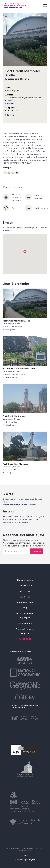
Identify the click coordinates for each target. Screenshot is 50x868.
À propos (25, 618)
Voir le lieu (6, 330)
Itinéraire (10, 103)
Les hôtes (25, 597)
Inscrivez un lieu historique (16, 522)
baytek (32, 859)
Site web (10, 115)
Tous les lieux (25, 586)
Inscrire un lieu (25, 613)
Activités (25, 591)
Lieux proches (25, 580)
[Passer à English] (25, 633)
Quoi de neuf (25, 623)
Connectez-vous (25, 629)
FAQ (25, 608)
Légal (25, 855)
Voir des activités (28, 505)
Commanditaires (25, 602)
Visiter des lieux (11, 505)
